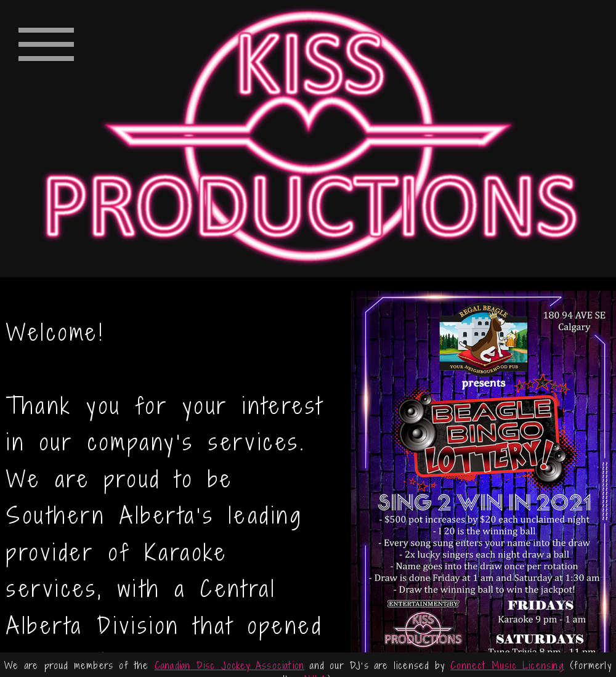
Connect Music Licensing (507, 665)
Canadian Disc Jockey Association (229, 665)
